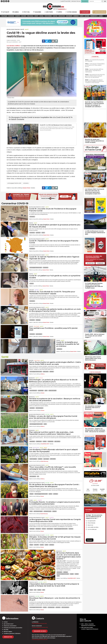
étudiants (40, 459)
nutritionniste (50, 441)
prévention (58, 607)
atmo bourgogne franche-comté (36, 424)
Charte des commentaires (10, 626)
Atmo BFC (36, 545)
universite (71, 529)
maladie (72, 574)
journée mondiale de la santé (63, 574)
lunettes (39, 590)
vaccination (32, 408)
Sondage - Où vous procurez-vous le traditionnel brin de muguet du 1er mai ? (94, 517)
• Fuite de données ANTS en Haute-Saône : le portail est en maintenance (94, 71)
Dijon (31, 448)
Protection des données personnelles (13, 628)
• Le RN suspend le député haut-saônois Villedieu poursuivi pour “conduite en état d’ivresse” (94, 81)
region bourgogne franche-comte (61, 529)
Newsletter (8, 637)
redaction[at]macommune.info (39, 623)
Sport (45, 448)
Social (41, 378)
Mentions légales (8, 632)
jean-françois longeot (38, 511)
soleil (44, 590)
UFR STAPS (53, 459)
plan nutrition (57, 441)
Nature (47, 414)
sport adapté (46, 459)
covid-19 (32, 284)
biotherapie (32, 529)
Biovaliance (38, 529)
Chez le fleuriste (91, 523)
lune (35, 590)
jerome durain (50, 529)
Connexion (100, 263)
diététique (66, 572)
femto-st (44, 529)
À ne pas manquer (95, 372)
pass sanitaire (39, 334)
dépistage (38, 320)
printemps (56, 494)
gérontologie (41, 391)
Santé (27, 29)
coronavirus (26, 183)
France (31, 223)
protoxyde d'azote (47, 511)
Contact (6, 622)
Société (40, 500)
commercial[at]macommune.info (40, 627)
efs (38, 476)
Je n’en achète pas (92, 529)
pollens (50, 494)
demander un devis (40, 631)
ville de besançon (39, 408)
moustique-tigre (51, 607)
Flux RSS (6, 630)
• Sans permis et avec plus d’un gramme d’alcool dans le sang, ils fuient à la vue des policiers (95, 76)
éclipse (31, 590)
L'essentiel (95, 57)
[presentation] (85, 381)
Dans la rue (90, 525)
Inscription (90, 263)
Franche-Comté (33, 582)
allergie (31, 545)
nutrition (45, 441)
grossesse (38, 233)
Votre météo (95, 470)
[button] (102, 1)
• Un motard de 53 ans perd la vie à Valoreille (95, 60)
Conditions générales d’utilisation (12, 633)
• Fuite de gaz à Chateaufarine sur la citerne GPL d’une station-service (95, 65)
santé (58, 576)
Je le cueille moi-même (93, 527)
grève (46, 391)
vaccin (43, 233)
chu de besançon (33, 391)
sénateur (52, 372)
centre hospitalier (33, 459)
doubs (31, 511)
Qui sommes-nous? (9, 624)
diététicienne (39, 441)
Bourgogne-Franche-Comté (15, 29)
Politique (36, 326)
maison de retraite (52, 391)
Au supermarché (92, 521)
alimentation (32, 441)
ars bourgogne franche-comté (14, 183)
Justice (37, 290)
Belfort (31, 360)
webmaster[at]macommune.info (40, 639)
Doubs (31, 500)
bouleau (42, 545)
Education (36, 448)
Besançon (32, 378)
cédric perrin (46, 372)
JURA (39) (31, 290)
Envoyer (90, 540)
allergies (32, 494)
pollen (45, 424)
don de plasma (33, 476)
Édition (56, 9)
